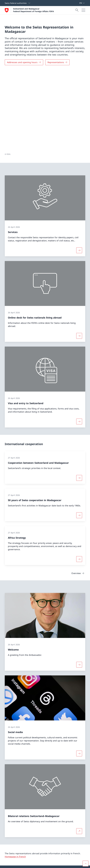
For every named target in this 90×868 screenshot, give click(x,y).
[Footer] (45, 864)
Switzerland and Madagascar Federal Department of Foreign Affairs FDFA (33, 10)
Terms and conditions (13, 864)
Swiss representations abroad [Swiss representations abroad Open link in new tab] (23, 848)
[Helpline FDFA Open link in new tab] (16, 827)
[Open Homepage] (29, 10)
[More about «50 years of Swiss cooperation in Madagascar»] (79, 435)
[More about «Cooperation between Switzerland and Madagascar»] (79, 398)
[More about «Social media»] (79, 673)
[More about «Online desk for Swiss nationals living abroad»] (79, 256)
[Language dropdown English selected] (82, 3)
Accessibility (27, 864)
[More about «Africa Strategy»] (79, 479)
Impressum (38, 864)
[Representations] (57, 62)
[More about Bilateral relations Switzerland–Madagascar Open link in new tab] (79, 751)
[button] (86, 790)
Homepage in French (15, 777)
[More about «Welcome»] (79, 585)
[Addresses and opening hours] (24, 62)
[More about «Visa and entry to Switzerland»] (79, 341)
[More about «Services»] (79, 170)
